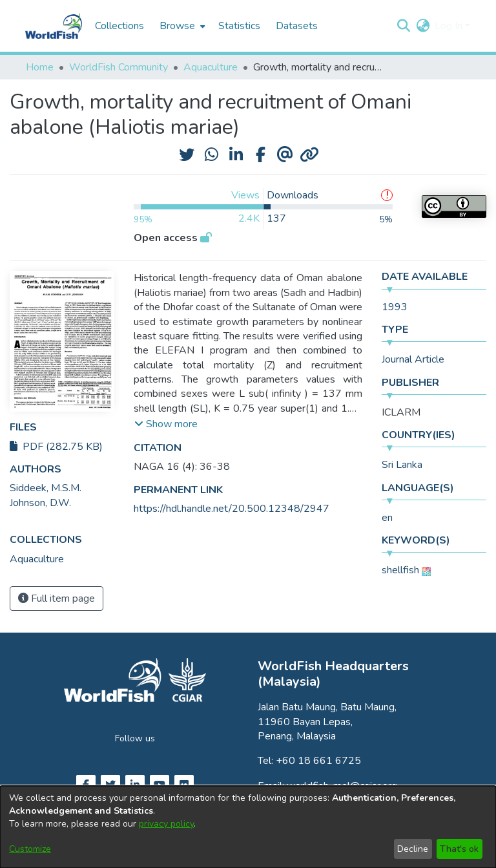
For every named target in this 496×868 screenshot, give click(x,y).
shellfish (400, 570)
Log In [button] (450, 26)
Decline (413, 849)
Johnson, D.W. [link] (40, 503)
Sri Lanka (402, 465)
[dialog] (248, 827)
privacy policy (166, 824)
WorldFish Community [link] (119, 67)
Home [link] (40, 67)
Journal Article (413, 359)
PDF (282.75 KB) (56, 447)
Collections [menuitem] (119, 26)
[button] (403, 26)
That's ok (459, 849)
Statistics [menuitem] (239, 26)
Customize (30, 849)
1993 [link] (395, 307)
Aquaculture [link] (211, 67)
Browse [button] (177, 26)
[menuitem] (181, 26)
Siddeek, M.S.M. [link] (46, 488)
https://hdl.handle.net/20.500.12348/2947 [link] (232, 509)
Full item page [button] (57, 598)
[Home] (54, 26)
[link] (37, 559)
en (387, 518)
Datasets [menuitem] (297, 26)
